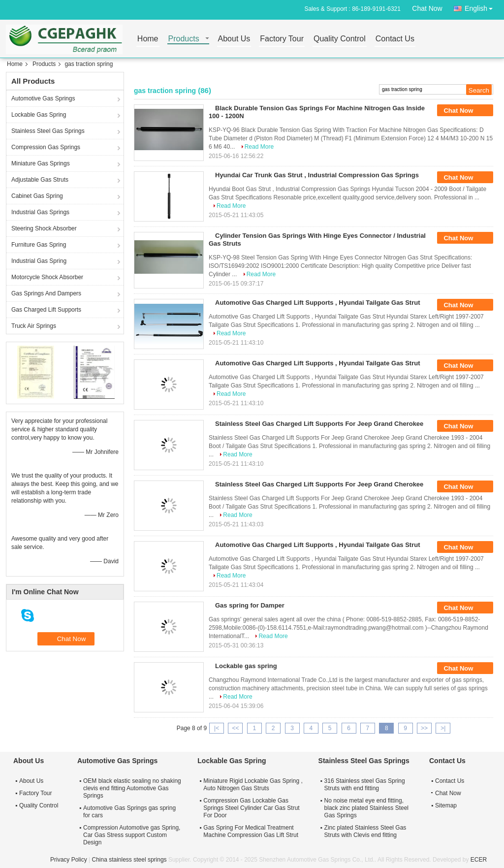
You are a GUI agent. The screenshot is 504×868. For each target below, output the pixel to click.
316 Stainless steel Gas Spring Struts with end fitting (365, 785)
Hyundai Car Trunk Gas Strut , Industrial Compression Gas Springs (317, 175)
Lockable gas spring (246, 666)
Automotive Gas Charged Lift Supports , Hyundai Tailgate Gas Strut (318, 303)
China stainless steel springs (129, 860)
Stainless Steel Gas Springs (48, 131)
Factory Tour (282, 39)
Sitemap (446, 805)
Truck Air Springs (34, 326)
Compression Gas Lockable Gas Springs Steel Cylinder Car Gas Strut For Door (251, 808)
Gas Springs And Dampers (46, 293)
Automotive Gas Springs (43, 98)
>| (443, 728)
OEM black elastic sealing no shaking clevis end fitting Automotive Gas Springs (132, 788)
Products (184, 39)
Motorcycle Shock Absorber (47, 277)
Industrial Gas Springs (40, 212)
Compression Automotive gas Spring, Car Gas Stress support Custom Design (132, 835)
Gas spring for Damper (250, 605)
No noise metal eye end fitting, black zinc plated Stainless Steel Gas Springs (366, 808)
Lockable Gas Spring (39, 115)
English (481, 7)
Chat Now (427, 8)
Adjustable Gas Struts (40, 180)
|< (217, 728)
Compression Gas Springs (46, 147)
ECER (479, 860)
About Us (234, 39)
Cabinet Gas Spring (37, 196)
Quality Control (340, 39)
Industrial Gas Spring (39, 261)
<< (235, 728)
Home (148, 39)
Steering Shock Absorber (44, 228)
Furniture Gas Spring (39, 245)
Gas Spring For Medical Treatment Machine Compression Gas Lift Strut (251, 831)
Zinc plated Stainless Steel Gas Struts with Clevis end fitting (365, 831)
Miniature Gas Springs (41, 163)
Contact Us (395, 39)
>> (424, 728)
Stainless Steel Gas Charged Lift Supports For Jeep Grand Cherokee (319, 424)
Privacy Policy (69, 860)
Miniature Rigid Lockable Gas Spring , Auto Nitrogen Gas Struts (253, 785)
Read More (259, 147)
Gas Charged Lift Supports (46, 310)
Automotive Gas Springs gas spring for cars (129, 812)
